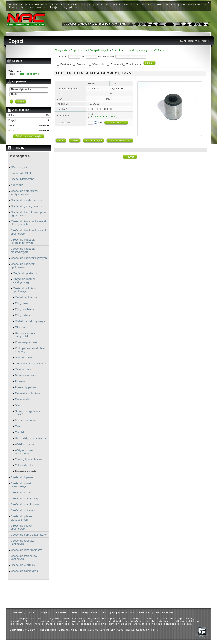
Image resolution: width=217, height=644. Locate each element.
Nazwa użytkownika (21, 89)
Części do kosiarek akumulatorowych (23, 241)
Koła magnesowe (26, 342)
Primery (20, 381)
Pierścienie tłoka (25, 375)
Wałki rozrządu (24, 444)
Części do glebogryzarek (26, 206)
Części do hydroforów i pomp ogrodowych (29, 214)
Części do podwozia (26, 273)
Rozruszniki (22, 399)
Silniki (19, 405)
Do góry (45, 612)
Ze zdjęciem (133, 64)
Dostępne (66, 64)
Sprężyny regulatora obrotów (28, 413)
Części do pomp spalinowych (29, 535)
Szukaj (150, 63)
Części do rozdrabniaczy (26, 550)
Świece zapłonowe (27, 420)
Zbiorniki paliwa (25, 465)
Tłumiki (19, 432)
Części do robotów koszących (22, 542)
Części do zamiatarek (24, 571)
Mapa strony (165, 612)
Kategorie (20, 156)
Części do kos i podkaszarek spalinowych (29, 232)
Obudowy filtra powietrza (31, 363)
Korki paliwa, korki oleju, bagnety (30, 350)
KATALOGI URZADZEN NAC (194, 41)
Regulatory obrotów (27, 393)
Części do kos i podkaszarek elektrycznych (29, 223)
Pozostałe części (26, 471)
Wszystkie (61, 50)
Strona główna (24, 612)
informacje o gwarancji (103, 117)
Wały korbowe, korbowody (24, 452)
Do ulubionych (93, 141)
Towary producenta (120, 141)
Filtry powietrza (25, 309)
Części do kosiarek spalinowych (23, 265)
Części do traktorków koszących (24, 557)
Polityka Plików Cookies (123, 4)
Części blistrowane (23, 179)
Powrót (130, 157)
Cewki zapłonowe (26, 297)
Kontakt (145, 612)
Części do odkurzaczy (25, 498)
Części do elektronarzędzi (27, 200)
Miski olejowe (23, 358)
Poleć (61, 141)
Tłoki (18, 426)
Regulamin (90, 612)
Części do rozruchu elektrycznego (25, 281)
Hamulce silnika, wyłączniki (25, 335)
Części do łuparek (22, 477)
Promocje (82, 64)
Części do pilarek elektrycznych (21, 518)
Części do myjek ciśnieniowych (21, 485)
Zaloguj (21, 102)
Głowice (20, 327)
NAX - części (19, 167)
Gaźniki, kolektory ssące (30, 321)
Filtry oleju (21, 303)
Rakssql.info (47, 630)
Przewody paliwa (26, 387)
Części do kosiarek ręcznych (29, 258)
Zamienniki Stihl (21, 173)
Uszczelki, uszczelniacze (31, 438)
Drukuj (75, 141)
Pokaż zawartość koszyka (29, 136)
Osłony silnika (24, 369)
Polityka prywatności (119, 612)
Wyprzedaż (99, 64)
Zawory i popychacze (28, 459)
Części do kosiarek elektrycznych (23, 250)
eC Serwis (160, 50)
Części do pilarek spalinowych (21, 527)
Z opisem (116, 64)
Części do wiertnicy (23, 565)
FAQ (74, 612)
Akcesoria (17, 185)
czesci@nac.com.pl (29, 74)
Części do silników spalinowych (24, 290)
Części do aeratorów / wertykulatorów (24, 193)
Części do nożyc (21, 492)
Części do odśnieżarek (25, 504)
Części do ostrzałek (23, 510)
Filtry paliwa (22, 315)
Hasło (14, 94)
